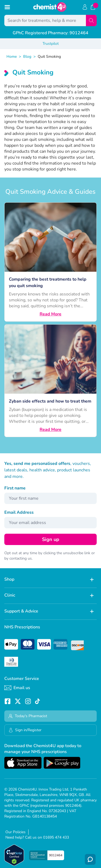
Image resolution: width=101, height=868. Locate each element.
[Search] (91, 21)
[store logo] (50, 7)
